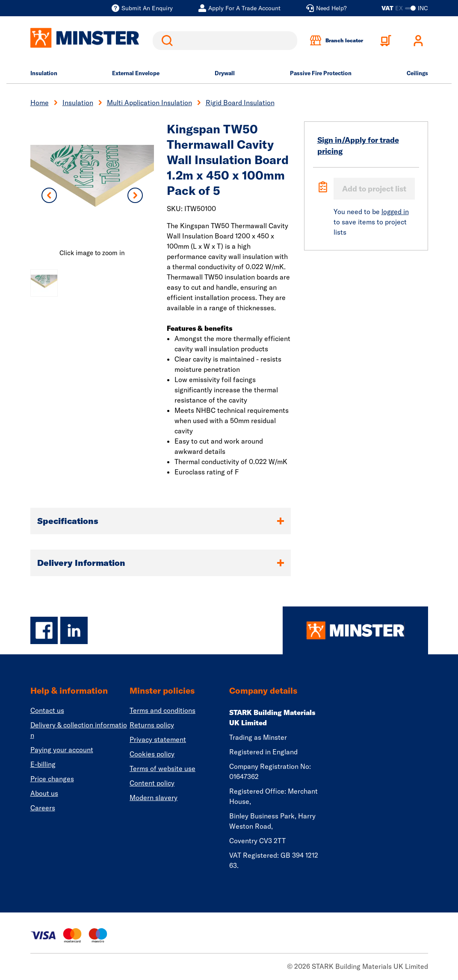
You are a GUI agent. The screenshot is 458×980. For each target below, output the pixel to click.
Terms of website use (163, 768)
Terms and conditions (163, 710)
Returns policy (152, 725)
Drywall (225, 73)
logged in (395, 212)
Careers (43, 808)
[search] (225, 41)
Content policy (152, 783)
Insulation (44, 73)
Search (165, 41)
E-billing (43, 764)
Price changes (52, 779)
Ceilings (417, 73)
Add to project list (374, 189)
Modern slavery (154, 798)
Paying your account (62, 750)
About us (44, 793)
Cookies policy (152, 754)
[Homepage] (355, 630)
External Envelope (136, 73)
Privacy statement (158, 739)
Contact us (47, 710)
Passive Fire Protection (321, 73)
